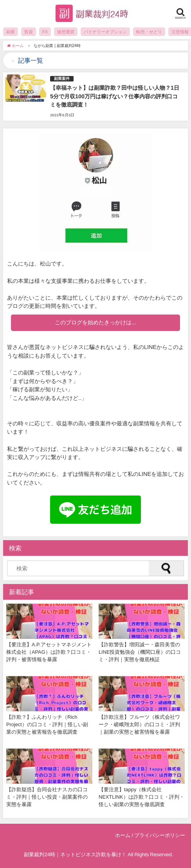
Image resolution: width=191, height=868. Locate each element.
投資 (29, 32)
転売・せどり (149, 32)
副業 (11, 32)
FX (45, 32)
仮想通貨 (66, 32)
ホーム (123, 835)
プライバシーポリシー (160, 835)
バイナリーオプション (105, 32)
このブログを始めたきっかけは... (95, 322)
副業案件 (62, 79)
